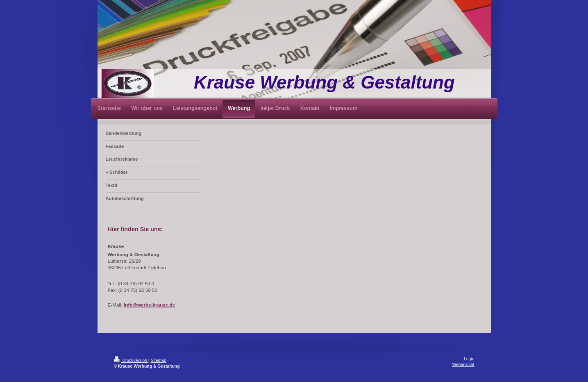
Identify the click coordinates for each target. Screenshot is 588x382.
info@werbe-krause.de (149, 305)
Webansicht (463, 365)
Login (469, 359)
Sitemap (159, 360)
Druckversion (131, 360)
